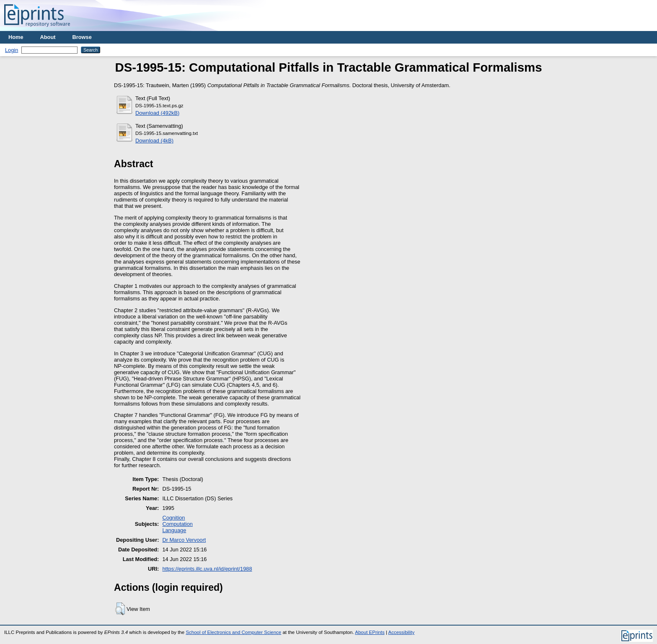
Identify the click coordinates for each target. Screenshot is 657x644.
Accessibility (401, 632)
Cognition (173, 518)
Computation (177, 524)
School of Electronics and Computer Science (233, 632)
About (48, 37)
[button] (120, 609)
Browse (82, 37)
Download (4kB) (154, 141)
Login (12, 50)
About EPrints (370, 632)
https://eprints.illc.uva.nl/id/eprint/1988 (207, 569)
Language (174, 530)
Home (16, 37)
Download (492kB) (157, 113)
